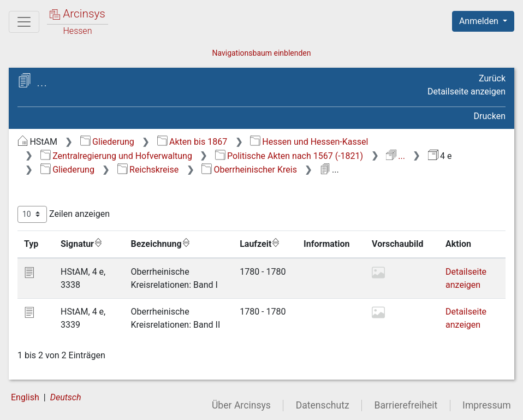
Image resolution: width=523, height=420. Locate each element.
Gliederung (107, 142)
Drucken (490, 116)
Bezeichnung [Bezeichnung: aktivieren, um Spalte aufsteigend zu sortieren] (161, 244)
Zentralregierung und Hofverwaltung (116, 156)
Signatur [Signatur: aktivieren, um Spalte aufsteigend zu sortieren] (82, 244)
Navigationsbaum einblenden (261, 53)
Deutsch (66, 397)
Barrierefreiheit (406, 405)
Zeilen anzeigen (64, 214)
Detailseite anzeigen (466, 91)
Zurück (492, 78)
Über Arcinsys (241, 405)
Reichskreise (148, 170)
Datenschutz (323, 405)
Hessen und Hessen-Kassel (309, 142)
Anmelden (480, 21)
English (25, 397)
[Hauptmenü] (24, 22)
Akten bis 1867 (192, 142)
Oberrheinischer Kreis (249, 170)
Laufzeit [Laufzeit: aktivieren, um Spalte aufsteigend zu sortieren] (260, 244)
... (396, 156)
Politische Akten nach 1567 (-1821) (289, 156)
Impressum (487, 405)
